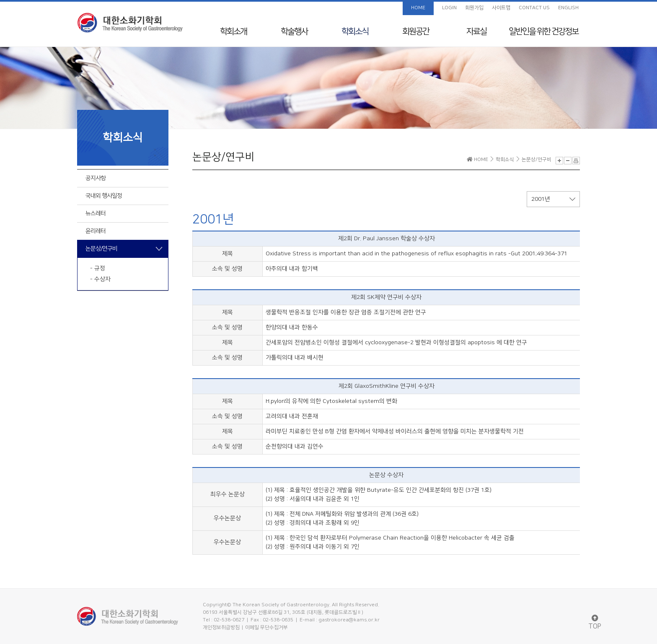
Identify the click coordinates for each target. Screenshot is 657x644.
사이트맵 (501, 8)
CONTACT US (534, 8)
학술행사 (294, 31)
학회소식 (355, 31)
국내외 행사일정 (104, 196)
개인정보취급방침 (221, 627)
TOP (595, 622)
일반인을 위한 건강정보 (543, 31)
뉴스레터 (96, 213)
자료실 (476, 31)
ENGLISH (568, 8)
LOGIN (449, 8)
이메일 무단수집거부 (266, 627)
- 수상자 (100, 279)
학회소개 (233, 31)
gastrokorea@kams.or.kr (349, 620)
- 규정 (98, 268)
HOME (418, 8)
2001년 (553, 199)
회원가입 (474, 8)
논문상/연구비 (101, 249)
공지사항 (96, 178)
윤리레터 (96, 231)
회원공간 (416, 31)
